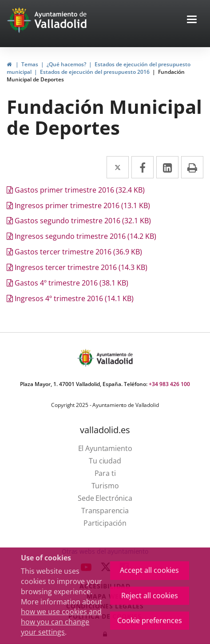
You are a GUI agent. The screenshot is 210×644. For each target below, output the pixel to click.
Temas (30, 64)
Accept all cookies (149, 570)
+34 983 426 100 (169, 384)
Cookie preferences (150, 620)
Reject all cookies (150, 596)
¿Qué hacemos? (66, 64)
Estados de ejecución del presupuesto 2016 (95, 72)
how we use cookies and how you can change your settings (61, 622)
